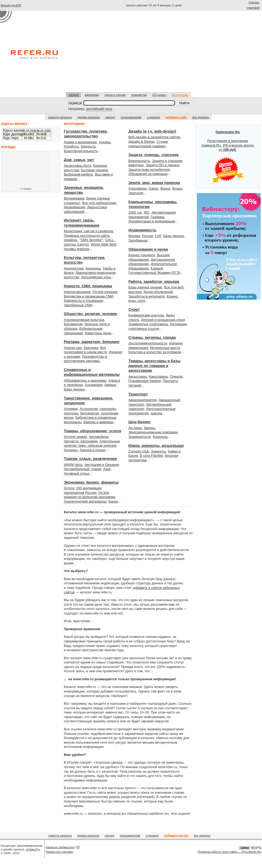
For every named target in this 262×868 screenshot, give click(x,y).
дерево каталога (88, 117)
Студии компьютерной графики (148, 144)
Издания (176, 343)
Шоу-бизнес (140, 422)
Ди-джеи (135, 428)
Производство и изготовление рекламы (85, 359)
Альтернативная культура (84, 320)
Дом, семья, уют (79, 160)
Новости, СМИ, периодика (88, 286)
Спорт (134, 309)
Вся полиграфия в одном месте (85, 350)
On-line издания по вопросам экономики (90, 495)
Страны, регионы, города (152, 337)
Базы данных (74, 389)
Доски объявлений (158, 292)
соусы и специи (115, 95)
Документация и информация (152, 221)
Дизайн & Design (142, 142)
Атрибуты (71, 146)
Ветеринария (74, 198)
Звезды (149, 428)
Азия (107, 469)
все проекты (201, 117)
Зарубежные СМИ (78, 305)
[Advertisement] (154, 51)
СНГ (158, 236)
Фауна (165, 188)
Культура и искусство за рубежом (155, 352)
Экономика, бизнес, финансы (91, 482)
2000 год (135, 212)
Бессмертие (73, 324)
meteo (26, 189)
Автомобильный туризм (83, 469)
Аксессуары (138, 376)
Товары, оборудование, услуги (93, 431)
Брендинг (91, 348)
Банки (113, 501)
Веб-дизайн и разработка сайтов (154, 137)
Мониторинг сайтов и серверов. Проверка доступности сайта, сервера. (89, 235)
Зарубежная (138, 240)
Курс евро (11, 138)
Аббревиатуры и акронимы (85, 380)
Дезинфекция (74, 207)
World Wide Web (104, 244)
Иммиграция (138, 348)
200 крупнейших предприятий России (83, 490)
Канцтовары (159, 376)
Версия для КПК (11, 5)
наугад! (110, 117)
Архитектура (74, 268)
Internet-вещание (77, 292)
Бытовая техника (95, 170)
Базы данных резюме (145, 287)
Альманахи (94, 385)
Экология (136, 193)
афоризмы (92, 95)
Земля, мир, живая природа (154, 183)
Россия (148, 236)
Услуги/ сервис (75, 437)
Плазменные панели (145, 381)
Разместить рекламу (60, 852)
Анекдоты (159, 451)
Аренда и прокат (92, 450)
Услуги (69, 488)
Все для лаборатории (99, 203)
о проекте (153, 117)
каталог (74, 95)
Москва (134, 236)
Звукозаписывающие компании (153, 432)
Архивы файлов (76, 249)
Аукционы (93, 268)
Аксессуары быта (78, 166)
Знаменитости (140, 437)
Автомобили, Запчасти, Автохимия (87, 439)
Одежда (176, 376)
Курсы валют (13, 131)
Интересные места (165, 348)
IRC (147, 212)
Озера (153, 188)
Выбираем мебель (78, 174)
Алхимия (71, 409)
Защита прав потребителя (149, 170)
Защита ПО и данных (163, 165)
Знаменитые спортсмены (148, 324)
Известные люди (98, 333)
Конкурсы (160, 437)
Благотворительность (81, 151)
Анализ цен (73, 348)
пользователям (131, 117)
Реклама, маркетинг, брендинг (92, 342)
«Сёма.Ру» (33, 849)
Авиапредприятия (143, 400)
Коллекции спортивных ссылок (158, 326)
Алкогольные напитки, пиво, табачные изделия (92, 443)
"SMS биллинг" (91, 240)
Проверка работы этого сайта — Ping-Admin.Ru (229, 852)
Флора (177, 188)
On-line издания (105, 292)
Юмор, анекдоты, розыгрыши (156, 446)
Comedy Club (139, 451)
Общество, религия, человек (90, 314)
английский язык (99, 109)
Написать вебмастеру (60, 847)
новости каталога (60, 117)
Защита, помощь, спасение (154, 155)
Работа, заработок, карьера (154, 282)
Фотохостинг (180, 95)
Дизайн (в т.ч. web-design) (152, 131)
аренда (156, 413)
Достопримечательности (148, 343)
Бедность (88, 146)
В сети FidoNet (151, 456)
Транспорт (138, 394)
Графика (158, 217)
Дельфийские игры (96, 277)
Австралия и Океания (102, 465)
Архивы (105, 142)
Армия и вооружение (80, 142)
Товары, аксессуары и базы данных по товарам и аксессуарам (154, 366)
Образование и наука (148, 249)
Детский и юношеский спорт (163, 320)
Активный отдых (77, 473)
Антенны (71, 450)
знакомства (139, 95)
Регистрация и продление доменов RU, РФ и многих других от (228, 157)
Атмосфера (138, 188)
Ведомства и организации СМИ (89, 296)
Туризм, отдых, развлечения (90, 459)
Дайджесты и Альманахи (84, 301)
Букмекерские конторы (146, 315)
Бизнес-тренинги (142, 255)
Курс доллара (14, 134)
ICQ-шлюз (159, 95)
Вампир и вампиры (99, 422)
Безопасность (139, 161)
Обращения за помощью (148, 174)
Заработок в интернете (147, 296)
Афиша (110, 385)
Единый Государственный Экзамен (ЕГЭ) (154, 271)
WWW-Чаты (73, 465)
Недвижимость (142, 230)
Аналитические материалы (85, 501)
